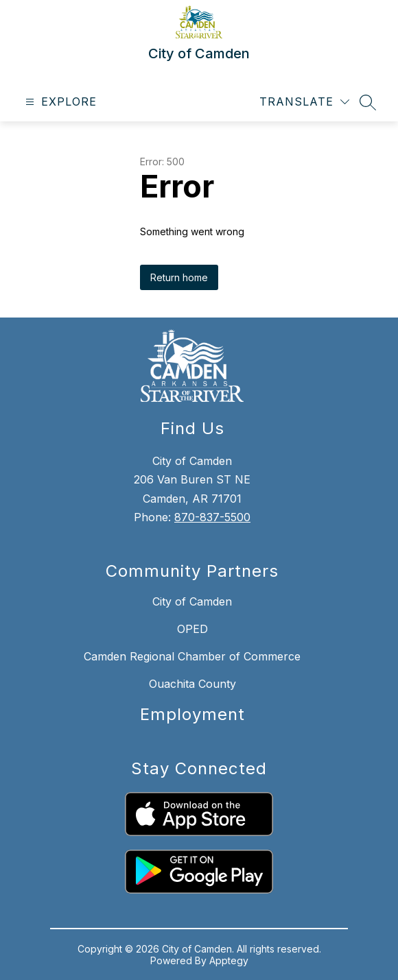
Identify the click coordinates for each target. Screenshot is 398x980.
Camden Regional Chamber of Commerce (192, 656)
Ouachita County (192, 684)
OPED (192, 629)
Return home (179, 277)
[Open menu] (59, 102)
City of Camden (192, 601)
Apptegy (229, 960)
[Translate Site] (304, 102)
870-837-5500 (212, 517)
